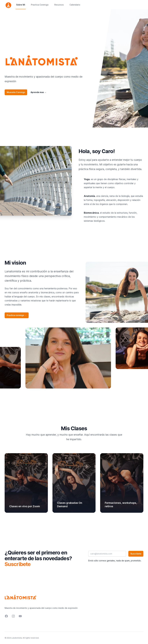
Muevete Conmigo (16, 92)
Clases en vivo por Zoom (25, 506)
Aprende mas (39, 92)
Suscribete (136, 554)
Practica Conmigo (40, 5)
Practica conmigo (17, 315)
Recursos (59, 5)
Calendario (75, 5)
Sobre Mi (21, 5)
